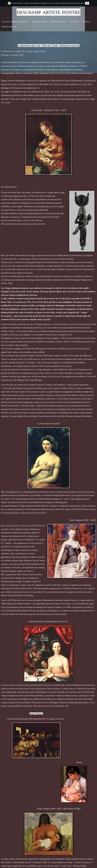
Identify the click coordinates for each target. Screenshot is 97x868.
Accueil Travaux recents (15, 22)
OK (87, 3)
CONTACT (86, 22)
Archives (73, 22)
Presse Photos (9, 27)
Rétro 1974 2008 (58, 22)
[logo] (48, 12)
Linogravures (39, 22)
